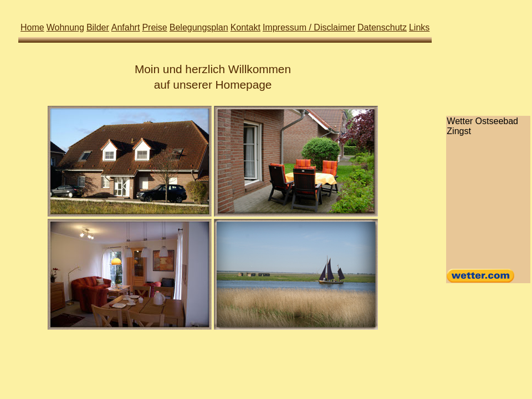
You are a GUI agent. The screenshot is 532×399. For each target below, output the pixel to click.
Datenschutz (382, 27)
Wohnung (65, 27)
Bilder (98, 27)
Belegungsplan (199, 27)
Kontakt (245, 27)
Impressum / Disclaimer (309, 27)
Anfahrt (126, 27)
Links (419, 27)
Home (32, 27)
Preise (154, 27)
